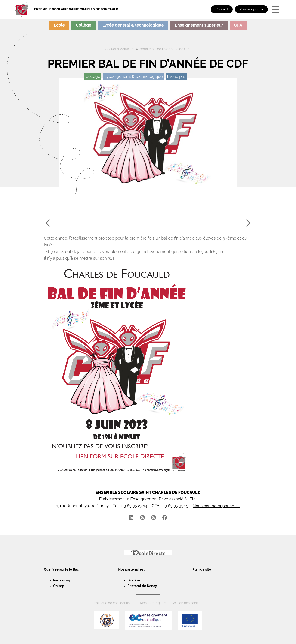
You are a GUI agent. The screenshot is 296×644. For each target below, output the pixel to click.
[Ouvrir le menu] (276, 9)
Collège (84, 25)
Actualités (128, 49)
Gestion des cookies (187, 603)
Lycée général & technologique (133, 25)
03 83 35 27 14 (134, 506)
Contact (222, 9)
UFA (238, 25)
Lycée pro (177, 76)
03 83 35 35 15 (175, 506)
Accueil (111, 49)
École (59, 25)
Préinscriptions (251, 9)
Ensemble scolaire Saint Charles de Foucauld (76, 9)
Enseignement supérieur (199, 25)
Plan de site (202, 569)
